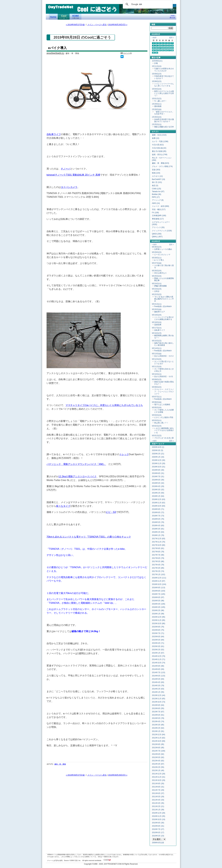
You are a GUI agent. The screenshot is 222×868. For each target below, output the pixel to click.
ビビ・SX (111, 512)
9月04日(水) (157, 415)
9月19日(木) (157, 315)
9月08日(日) (157, 387)
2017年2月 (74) (158, 571)
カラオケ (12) (157, 176)
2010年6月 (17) (158, 833)
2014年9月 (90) (158, 666)
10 (160, 46)
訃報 (156, 63)
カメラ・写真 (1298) (160, 141)
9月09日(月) (157, 379)
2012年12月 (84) (159, 735)
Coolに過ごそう (64, 17)
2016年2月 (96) (158, 610)
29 (153, 53)
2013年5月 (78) (158, 718)
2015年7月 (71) (158, 633)
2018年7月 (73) (158, 516)
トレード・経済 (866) (161, 206)
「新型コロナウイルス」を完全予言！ (164, 113)
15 (153, 48)
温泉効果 (158, 325)
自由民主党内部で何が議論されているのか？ (164, 120)
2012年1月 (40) (158, 770)
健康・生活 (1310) (159, 135)
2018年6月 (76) (158, 519)
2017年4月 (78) (158, 565)
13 (169, 46)
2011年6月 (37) (158, 793)
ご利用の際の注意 (172, 17)
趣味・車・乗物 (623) (161, 163)
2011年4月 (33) (158, 800)
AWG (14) (156, 203)
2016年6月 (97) (158, 597)
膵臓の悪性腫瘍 (160, 286)
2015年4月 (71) (158, 643)
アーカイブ (160, 444)
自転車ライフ (54, 134)
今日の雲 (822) (158, 145)
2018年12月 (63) (159, 499)
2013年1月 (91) (158, 731)
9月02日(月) (157, 426)
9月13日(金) (157, 354)
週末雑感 (158, 106)
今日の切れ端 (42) (159, 148)
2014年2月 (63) (158, 689)
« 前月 (154, 38)
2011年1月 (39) (158, 810)
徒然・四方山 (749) (160, 155)
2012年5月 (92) (158, 757)
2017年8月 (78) (158, 552)
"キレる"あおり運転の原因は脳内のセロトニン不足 (164, 299)
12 (166, 46)
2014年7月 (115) (159, 672)
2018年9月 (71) (158, 509)
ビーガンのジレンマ (162, 255)
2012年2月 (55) (158, 767)
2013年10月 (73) (159, 702)
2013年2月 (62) (158, 728)
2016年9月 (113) (159, 588)
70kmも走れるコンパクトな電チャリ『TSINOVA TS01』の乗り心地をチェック (89, 537)
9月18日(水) (157, 322)
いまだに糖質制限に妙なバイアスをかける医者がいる (164, 430)
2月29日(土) (157, 104)
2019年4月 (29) (158, 486)
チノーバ (66, 169)
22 (153, 50)
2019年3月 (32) (158, 490)
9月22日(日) (157, 294)
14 (172, 46)
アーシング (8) (158, 200)
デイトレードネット (53, 17)
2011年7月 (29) (158, 790)
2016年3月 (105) (159, 607)
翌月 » (172, 38)
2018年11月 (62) (159, 503)
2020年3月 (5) (158, 450)
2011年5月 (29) (158, 797)
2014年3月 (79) (158, 686)
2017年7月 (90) (158, 555)
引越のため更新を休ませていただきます (164, 70)
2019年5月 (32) (158, 483)
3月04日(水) (157, 89)
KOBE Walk (75, 17)
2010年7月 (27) (158, 829)
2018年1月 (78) (158, 535)
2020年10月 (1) (158, 447)
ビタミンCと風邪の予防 (164, 417)
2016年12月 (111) (159, 578)
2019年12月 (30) (159, 460)
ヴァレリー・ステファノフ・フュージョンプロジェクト (164, 392)
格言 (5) (155, 186)
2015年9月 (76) (158, 627)
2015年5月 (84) (158, 640)
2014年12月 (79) (159, 656)
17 (160, 48)
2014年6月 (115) (159, 676)
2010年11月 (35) (159, 816)
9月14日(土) (157, 348)
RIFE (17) (156, 197)
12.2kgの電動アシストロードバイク (77, 476)
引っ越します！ (160, 101)
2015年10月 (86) (159, 623)
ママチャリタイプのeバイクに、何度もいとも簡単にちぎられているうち (104, 405)
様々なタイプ (63, 506)
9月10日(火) (157, 374)
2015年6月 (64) (158, 637)
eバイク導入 (57, 48)
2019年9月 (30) (158, 470)
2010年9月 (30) (158, 823)
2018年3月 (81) (158, 529)
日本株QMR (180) (159, 216)
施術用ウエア (160, 312)
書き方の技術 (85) (159, 151)
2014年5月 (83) (158, 679)
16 (157, 48)
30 (157, 53)
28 (172, 50)
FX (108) (155, 213)
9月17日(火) (157, 328)
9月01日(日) (157, 436)
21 (172, 48)
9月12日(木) (157, 359)
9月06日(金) (157, 402)
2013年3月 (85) (158, 725)
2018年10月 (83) (159, 506)
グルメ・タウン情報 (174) (162, 166)
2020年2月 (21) (158, 454)
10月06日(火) (157, 61)
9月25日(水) (157, 276)
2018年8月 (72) (158, 512)
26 (166, 50)
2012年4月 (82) (158, 761)
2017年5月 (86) (158, 561)
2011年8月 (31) (158, 787)
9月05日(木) (157, 408)
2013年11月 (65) (159, 699)
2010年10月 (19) (159, 819)
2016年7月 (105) (159, 594)
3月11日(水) (157, 66)
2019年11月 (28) (159, 463)
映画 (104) (156, 173)
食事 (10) (156, 138)
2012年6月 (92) (158, 754)
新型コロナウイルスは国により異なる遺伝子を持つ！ (164, 93)
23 (157, 50)
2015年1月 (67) (158, 653)
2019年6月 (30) (158, 480)
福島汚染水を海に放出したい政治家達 (164, 344)
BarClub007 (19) (159, 179)
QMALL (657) (157, 237)
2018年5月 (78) (158, 522)
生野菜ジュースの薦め (163, 249)
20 (169, 48)
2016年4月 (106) (159, 604)
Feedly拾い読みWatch (163, 306)
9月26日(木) (157, 271)
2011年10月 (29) (159, 780)
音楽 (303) (156, 170)
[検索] (147, 4)
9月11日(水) (157, 367)
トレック (124, 454)
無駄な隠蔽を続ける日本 (164, 127)
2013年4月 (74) (158, 721)
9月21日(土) (157, 304)
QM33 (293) (157, 234)
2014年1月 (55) (158, 692)
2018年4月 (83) (158, 526)
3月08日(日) (157, 81)
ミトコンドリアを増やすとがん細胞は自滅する (164, 318)
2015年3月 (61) (158, 646)
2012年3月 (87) (158, 764)
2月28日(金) (157, 109)
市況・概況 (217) (159, 209)
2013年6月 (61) (158, 715)
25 (163, 50)
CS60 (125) (157, 189)
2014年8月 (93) (158, 669)
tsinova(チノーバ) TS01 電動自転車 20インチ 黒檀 (73, 175)
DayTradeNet (61, 7)
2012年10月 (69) (159, 741)
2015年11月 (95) (159, 620)
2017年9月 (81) (158, 548)
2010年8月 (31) (158, 826)
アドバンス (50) (158, 227)
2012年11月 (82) (159, 738)
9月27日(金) (157, 263)
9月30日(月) (157, 247)
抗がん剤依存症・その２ (164, 356)
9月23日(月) (157, 289)
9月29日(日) (157, 252)
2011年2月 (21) (158, 806)
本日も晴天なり (160, 273)
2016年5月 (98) (158, 601)
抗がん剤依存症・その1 (164, 376)
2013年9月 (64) (158, 705)
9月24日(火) (157, 284)
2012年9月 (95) (158, 744)
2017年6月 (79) (158, 558)
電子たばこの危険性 (162, 405)
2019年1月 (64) (158, 496)
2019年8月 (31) (158, 473)
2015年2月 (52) (158, 650)
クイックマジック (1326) (162, 231)
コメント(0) (127, 53)
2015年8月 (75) (158, 630)
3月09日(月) (157, 74)
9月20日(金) (157, 309)
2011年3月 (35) (158, 803)
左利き (157, 291)
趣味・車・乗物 (60, 764)
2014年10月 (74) (159, 663)
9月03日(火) (157, 420)
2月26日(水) (157, 117)
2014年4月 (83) (158, 682)
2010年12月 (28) (159, 813)
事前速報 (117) (158, 219)
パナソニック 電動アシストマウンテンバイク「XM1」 (76, 464)
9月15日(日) (157, 341)
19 (166, 48)
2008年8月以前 (158, 843)
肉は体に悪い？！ (161, 423)
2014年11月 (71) (159, 659)
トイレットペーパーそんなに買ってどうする (164, 85)
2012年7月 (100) (159, 751)
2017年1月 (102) (159, 575)
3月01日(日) (157, 99)
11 (163, 46)
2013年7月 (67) (158, 712)
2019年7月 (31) (158, 477)
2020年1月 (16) (158, 457)
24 (160, 50)
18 (163, 48)
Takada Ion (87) (158, 192)
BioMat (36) (157, 194)
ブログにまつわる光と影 (164, 438)
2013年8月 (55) (158, 708)
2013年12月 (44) (159, 695)
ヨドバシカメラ (69, 187)
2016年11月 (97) (159, 581)
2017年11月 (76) (159, 542)
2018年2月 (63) (158, 532)
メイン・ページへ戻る (97, 25)
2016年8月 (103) (159, 591)
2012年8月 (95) (158, 748)
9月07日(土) (157, 397)
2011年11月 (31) (159, 777)
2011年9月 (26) (158, 784)
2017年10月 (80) (159, 545)
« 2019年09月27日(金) (75, 25)
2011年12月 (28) (159, 774)
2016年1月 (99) (158, 614)
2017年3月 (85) (158, 568)
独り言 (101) (157, 182)
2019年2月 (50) (158, 493)
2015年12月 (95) (159, 617)
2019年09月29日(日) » (118, 25)
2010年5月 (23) (158, 836)
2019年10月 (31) (159, 467)
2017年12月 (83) (159, 539)
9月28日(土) (157, 258)
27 (169, 50)
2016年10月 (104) (159, 584)
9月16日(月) (157, 333)
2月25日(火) (157, 124)
